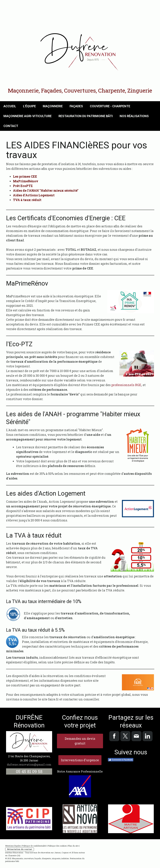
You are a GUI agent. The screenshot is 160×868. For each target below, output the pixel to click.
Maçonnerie (53, 106)
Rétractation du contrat (20, 849)
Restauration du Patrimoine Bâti (86, 116)
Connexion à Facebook (121, 760)
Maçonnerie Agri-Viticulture (28, 116)
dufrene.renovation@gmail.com (29, 764)
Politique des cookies (57, 846)
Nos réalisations (134, 116)
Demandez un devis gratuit (80, 741)
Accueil (10, 106)
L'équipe (29, 106)
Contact (11, 126)
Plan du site (73, 846)
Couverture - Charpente (110, 106)
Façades (76, 106)
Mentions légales (13, 846)
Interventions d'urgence (80, 760)
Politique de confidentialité (34, 846)
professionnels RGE (126, 385)
